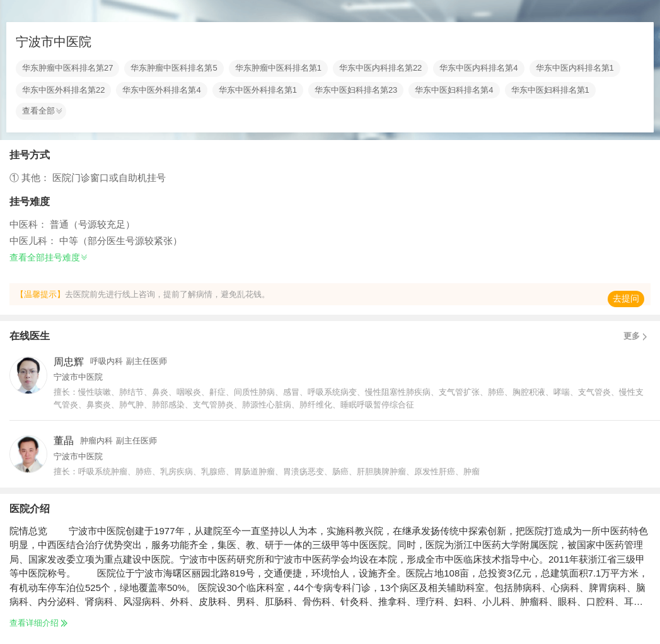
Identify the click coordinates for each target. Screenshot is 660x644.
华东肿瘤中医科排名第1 (278, 68)
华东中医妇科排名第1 (550, 90)
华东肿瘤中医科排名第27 (67, 68)
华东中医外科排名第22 (63, 90)
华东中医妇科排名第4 (454, 90)
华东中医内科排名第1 (575, 68)
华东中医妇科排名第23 (356, 90)
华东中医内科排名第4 (478, 68)
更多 (637, 336)
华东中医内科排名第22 (380, 68)
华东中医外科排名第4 (161, 90)
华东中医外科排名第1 (258, 90)
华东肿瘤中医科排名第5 (174, 68)
